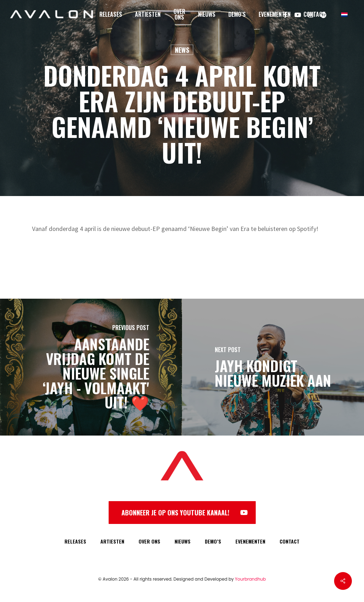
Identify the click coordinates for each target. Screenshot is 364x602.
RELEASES (75, 541)
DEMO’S (213, 541)
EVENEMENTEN (250, 541)
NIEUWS (183, 541)
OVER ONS (149, 541)
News (182, 50)
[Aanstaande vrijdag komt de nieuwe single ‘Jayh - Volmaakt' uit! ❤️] (91, 367)
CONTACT (290, 541)
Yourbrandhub (251, 579)
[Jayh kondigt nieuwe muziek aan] (273, 367)
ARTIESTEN (112, 541)
